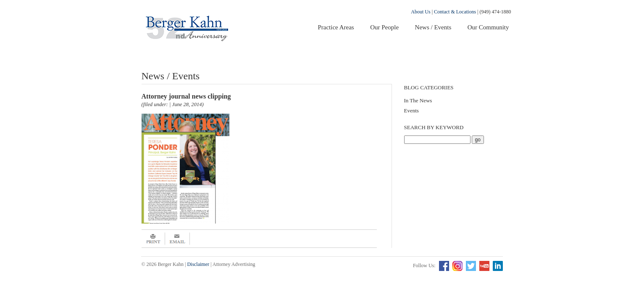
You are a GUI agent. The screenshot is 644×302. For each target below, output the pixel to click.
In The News (418, 100)
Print (153, 239)
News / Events (433, 27)
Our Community (488, 27)
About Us (421, 12)
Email (177, 239)
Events (411, 111)
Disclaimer (198, 264)
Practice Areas (336, 27)
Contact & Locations (455, 12)
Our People (384, 27)
